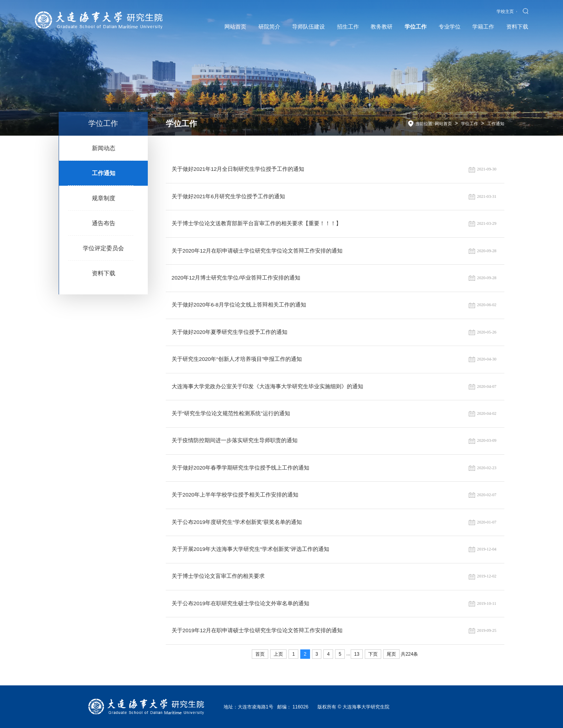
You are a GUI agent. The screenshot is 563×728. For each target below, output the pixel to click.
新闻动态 (104, 148)
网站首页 (443, 124)
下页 (373, 654)
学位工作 (470, 124)
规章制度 (104, 198)
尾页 (391, 654)
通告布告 (104, 223)
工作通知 (104, 173)
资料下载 (104, 273)
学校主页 (505, 11)
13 (357, 654)
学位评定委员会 (103, 248)
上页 (278, 654)
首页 (260, 654)
